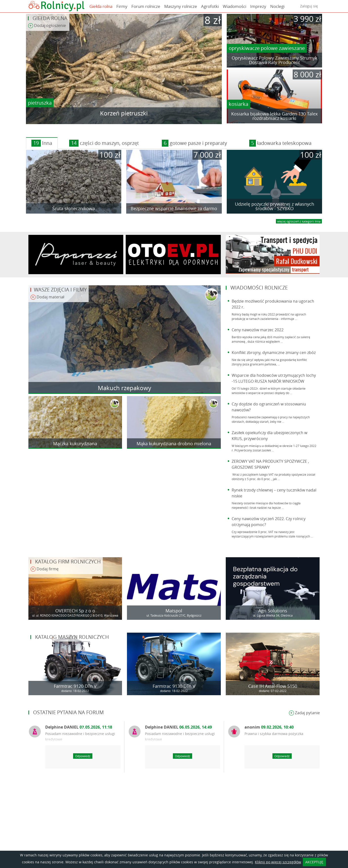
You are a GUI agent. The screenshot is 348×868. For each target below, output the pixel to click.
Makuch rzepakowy (124, 388)
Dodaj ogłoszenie (47, 26)
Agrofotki (210, 6)
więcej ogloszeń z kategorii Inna (299, 221)
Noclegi (277, 6)
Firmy (122, 6)
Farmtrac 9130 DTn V (174, 686)
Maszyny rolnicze (181, 6)
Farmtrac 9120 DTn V (75, 686)
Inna (42, 143)
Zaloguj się (309, 6)
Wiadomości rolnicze (259, 288)
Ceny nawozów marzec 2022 (258, 330)
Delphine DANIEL (79, 727)
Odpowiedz (83, 756)
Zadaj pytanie (304, 713)
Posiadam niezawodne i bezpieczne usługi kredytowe (80, 736)
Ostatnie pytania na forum (68, 712)
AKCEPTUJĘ (314, 862)
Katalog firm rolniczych (68, 562)
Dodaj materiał (47, 297)
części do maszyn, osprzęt (104, 143)
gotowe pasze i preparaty (194, 143)
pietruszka (40, 103)
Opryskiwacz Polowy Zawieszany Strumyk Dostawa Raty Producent (274, 60)
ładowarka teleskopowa (280, 143)
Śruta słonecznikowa (74, 208)
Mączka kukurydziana (75, 444)
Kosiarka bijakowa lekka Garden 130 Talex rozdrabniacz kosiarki (274, 116)
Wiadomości (235, 6)
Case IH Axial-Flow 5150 (273, 686)
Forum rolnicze (146, 6)
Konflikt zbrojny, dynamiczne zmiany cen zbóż (274, 353)
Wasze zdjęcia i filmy (60, 290)
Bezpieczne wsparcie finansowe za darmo (174, 208)
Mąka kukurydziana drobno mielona (174, 444)
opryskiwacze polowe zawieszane (267, 48)
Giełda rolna (101, 6)
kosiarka (238, 104)
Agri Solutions (273, 611)
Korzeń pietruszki (124, 113)
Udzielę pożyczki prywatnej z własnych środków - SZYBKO (275, 206)
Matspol (174, 611)
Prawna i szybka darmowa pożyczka (274, 734)
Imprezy (258, 6)
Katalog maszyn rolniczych (72, 637)
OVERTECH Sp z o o (75, 611)
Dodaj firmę (44, 569)
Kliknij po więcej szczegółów (278, 862)
